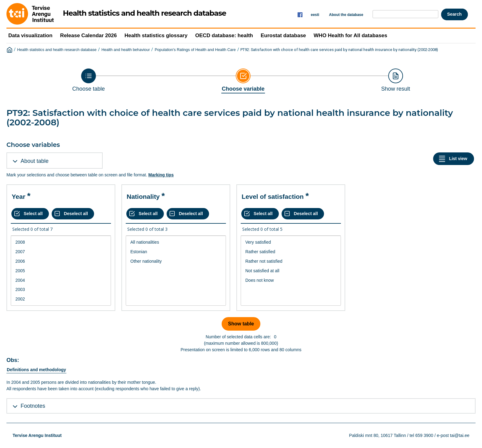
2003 (61, 290)
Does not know (291, 280)
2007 (61, 252)
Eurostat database (283, 35)
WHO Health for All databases (350, 35)
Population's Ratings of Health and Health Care (195, 50)
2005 (61, 271)
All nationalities (176, 242)
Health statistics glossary (156, 35)
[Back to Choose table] (89, 80)
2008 (61, 242)
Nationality (143, 196)
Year (18, 196)
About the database (346, 15)
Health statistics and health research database (57, 50)
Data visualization (30, 35)
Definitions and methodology (36, 370)
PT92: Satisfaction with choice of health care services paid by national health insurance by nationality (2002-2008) (339, 50)
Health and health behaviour (126, 50)
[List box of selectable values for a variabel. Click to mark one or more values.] (61, 271)
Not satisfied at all (291, 271)
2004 (61, 280)
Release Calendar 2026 (89, 35)
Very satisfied (291, 242)
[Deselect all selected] (73, 214)
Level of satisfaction (273, 196)
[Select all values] (30, 214)
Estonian (176, 252)
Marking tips (161, 175)
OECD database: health (224, 35)
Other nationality (176, 261)
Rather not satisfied (291, 261)
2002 (61, 299)
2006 (61, 261)
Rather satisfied (291, 252)
